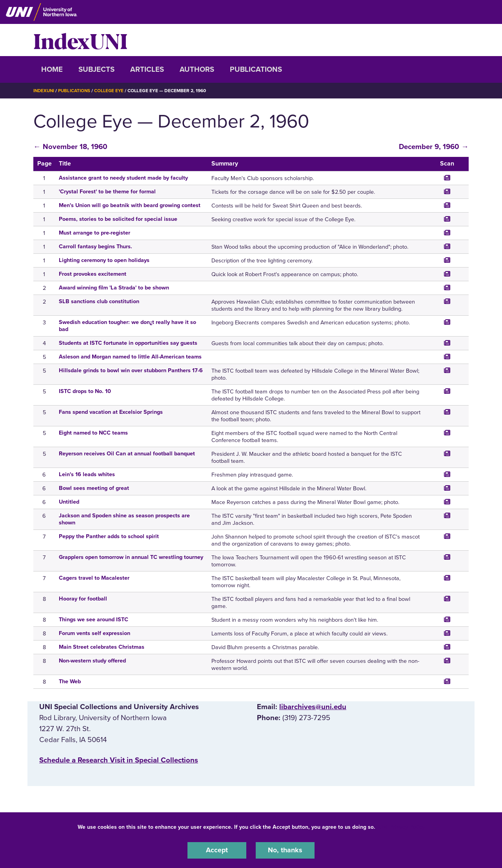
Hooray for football (83, 598)
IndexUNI (80, 40)
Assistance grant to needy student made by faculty (123, 177)
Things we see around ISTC (94, 619)
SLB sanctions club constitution (99, 301)
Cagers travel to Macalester (94, 578)
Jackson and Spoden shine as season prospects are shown (124, 519)
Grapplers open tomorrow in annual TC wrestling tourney (131, 557)
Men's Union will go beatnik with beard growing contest (130, 205)
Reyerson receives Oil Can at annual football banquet (127, 453)
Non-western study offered (92, 660)
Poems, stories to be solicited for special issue (118, 219)
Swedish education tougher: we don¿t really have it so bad (127, 325)
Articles (147, 69)
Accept (217, 850)
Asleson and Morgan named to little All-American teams (130, 356)
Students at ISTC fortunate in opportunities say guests (128, 343)
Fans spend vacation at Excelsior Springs (111, 412)
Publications (256, 69)
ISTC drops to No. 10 (85, 391)
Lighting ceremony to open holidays (104, 260)
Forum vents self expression (95, 633)
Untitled (69, 501)
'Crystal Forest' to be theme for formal (107, 191)
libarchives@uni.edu (313, 706)
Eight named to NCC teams (93, 432)
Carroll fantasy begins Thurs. (95, 246)
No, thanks (285, 850)
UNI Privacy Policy (402, 826)
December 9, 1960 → (434, 146)
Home (52, 69)
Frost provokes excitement (93, 274)
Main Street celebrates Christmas (102, 647)
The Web (70, 681)
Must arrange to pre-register (95, 232)
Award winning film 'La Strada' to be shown (114, 287)
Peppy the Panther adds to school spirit (109, 536)
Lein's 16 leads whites (87, 474)
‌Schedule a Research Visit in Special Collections (119, 760)
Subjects (96, 69)
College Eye (112, 91)
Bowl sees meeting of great (94, 488)
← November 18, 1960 (70, 146)
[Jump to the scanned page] (447, 177)
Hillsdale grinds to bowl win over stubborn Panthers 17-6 (131, 370)
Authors (197, 69)
